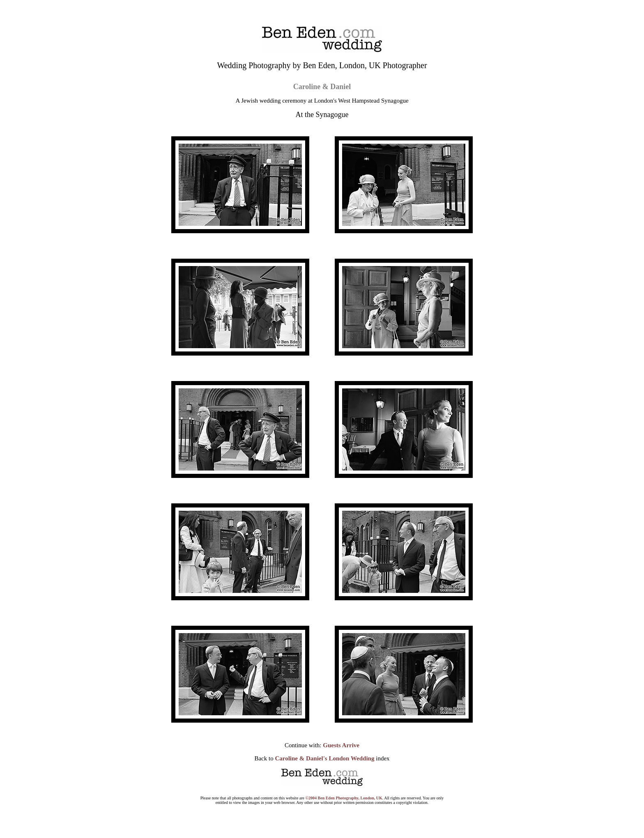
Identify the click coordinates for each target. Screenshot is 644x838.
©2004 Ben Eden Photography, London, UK (344, 798)
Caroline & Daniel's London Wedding (324, 758)
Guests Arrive (341, 745)
